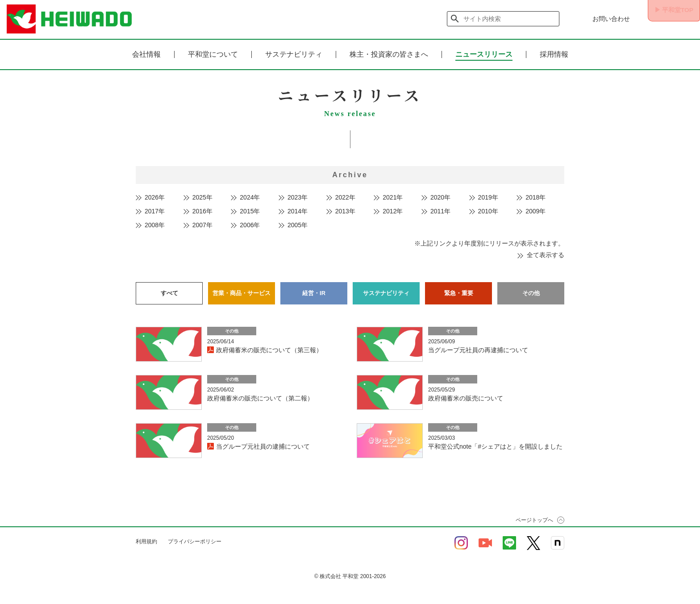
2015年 (250, 211)
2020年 (440, 197)
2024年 (250, 197)
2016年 (202, 211)
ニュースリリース (484, 54)
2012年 (393, 211)
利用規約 (146, 539)
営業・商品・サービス (242, 292)
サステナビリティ (294, 54)
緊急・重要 (458, 292)
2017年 (155, 211)
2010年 (488, 211)
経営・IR (314, 292)
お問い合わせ (601, 19)
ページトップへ (534, 517)
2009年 (535, 211)
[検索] (493, 19)
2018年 (535, 197)
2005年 (298, 225)
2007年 (202, 225)
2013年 (345, 211)
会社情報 (146, 54)
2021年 (393, 197)
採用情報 (554, 54)
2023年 (298, 197)
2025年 (202, 197)
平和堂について (213, 54)
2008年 (155, 225)
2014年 (298, 211)
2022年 (345, 197)
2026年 (155, 197)
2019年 (488, 197)
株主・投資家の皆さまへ (389, 54)
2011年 (440, 211)
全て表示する (546, 255)
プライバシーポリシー (195, 539)
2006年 (250, 225)
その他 (531, 292)
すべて (169, 292)
